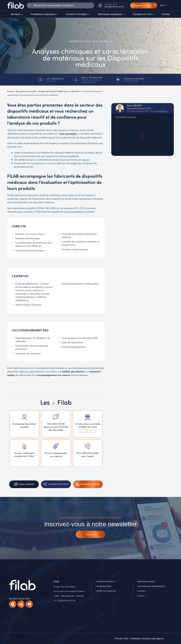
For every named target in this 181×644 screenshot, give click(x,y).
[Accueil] (16, 6)
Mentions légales (146, 582)
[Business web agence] (153, 638)
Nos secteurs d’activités (26, 91)
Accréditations (104, 586)
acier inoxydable (68, 134)
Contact (142, 591)
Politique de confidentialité (152, 586)
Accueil (10, 91)
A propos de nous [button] (105, 582)
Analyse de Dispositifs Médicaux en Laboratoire (60, 91)
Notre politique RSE (106, 591)
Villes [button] (141, 596)
